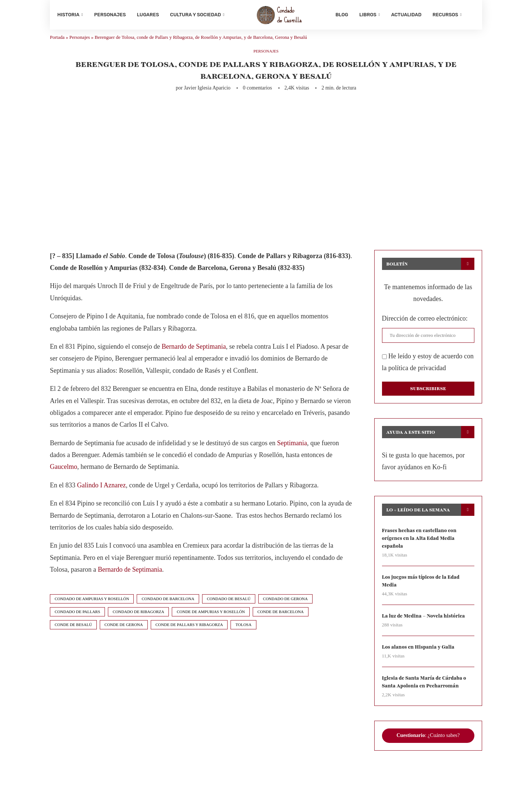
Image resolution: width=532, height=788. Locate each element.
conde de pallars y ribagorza (189, 632)
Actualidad (406, 15)
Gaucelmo (64, 474)
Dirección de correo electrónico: (425, 326)
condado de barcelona (168, 606)
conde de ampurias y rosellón (211, 619)
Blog (342, 15)
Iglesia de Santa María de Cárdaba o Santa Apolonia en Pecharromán (427, 693)
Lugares (148, 15)
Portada (57, 45)
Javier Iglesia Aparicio (207, 95)
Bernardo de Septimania (194, 354)
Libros (368, 15)
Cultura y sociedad (195, 15)
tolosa (243, 632)
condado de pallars (77, 619)
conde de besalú (73, 632)
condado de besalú (229, 606)
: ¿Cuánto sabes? (428, 747)
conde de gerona (124, 632)
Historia (68, 15)
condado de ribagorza (138, 619)
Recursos (445, 15)
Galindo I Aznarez (102, 493)
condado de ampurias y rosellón (92, 606)
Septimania (292, 450)
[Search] (471, 15)
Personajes (110, 15)
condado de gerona (285, 606)
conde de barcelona (281, 619)
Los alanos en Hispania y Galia (421, 658)
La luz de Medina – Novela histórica (426, 626)
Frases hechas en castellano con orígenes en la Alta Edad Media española (422, 547)
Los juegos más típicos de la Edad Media (423, 590)
